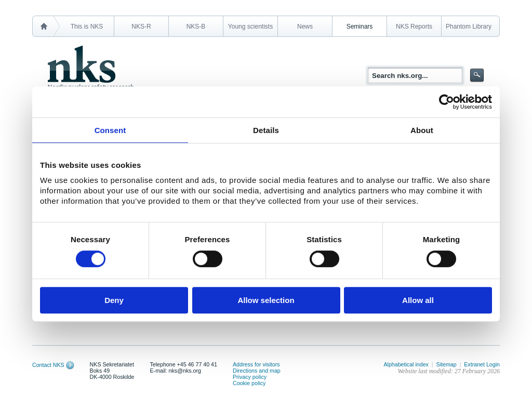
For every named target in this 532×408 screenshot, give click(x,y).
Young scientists (250, 27)
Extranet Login (482, 364)
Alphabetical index (406, 364)
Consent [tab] (110, 130)
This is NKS (87, 27)
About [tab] (422, 130)
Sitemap (447, 364)
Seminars (360, 27)
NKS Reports (414, 27)
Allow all (418, 300)
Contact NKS (48, 365)
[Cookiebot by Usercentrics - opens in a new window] (447, 102)
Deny (114, 300)
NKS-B (196, 27)
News (305, 27)
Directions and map (257, 371)
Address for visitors (256, 364)
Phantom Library (469, 27)
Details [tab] (266, 130)
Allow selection (266, 300)
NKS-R (141, 27)
